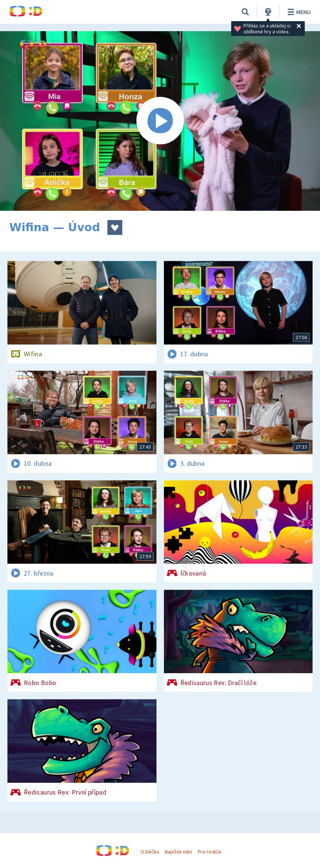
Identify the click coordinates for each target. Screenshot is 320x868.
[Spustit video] (160, 121)
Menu (298, 12)
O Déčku (150, 852)
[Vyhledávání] (245, 12)
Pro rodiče (209, 852)
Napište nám (178, 852)
